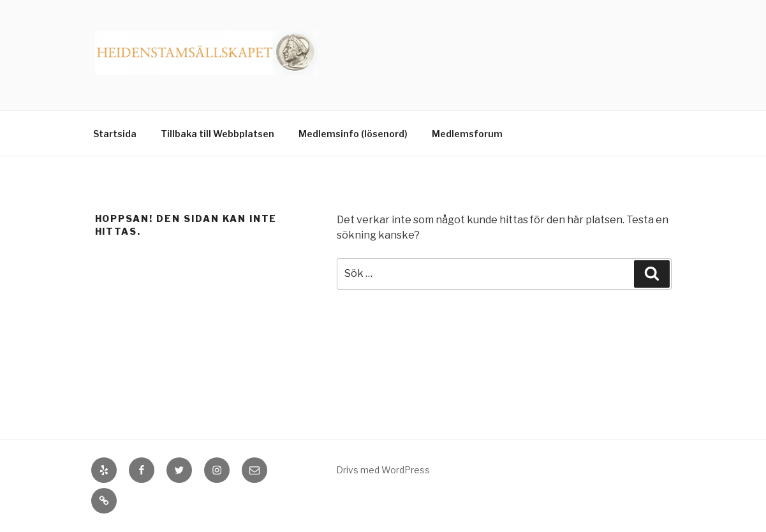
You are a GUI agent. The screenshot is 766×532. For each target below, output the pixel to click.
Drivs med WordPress (383, 470)
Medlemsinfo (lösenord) (353, 134)
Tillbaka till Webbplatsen (217, 134)
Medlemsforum (467, 134)
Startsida (115, 134)
